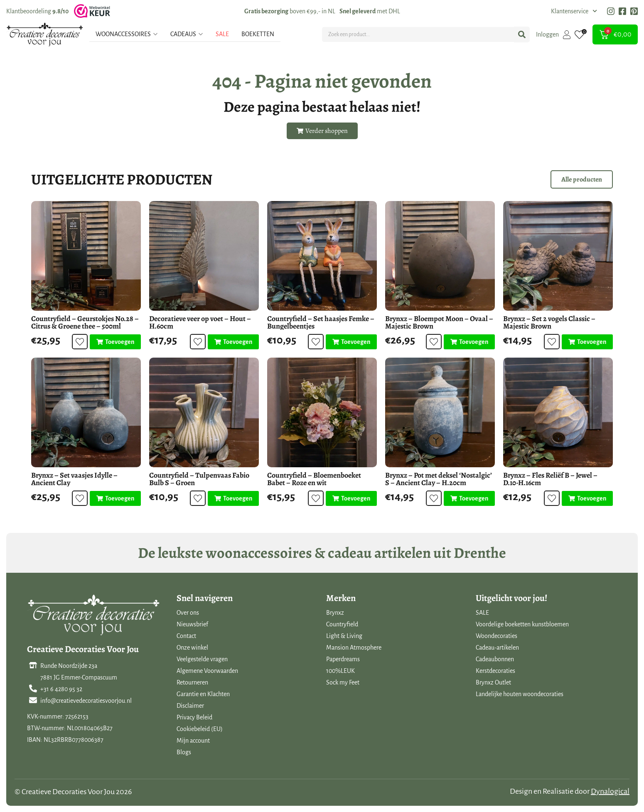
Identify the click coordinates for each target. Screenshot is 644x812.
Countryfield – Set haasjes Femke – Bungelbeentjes (321, 322)
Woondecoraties (497, 636)
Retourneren (192, 682)
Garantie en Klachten (203, 694)
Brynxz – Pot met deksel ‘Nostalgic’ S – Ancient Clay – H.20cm (439, 479)
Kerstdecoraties (495, 671)
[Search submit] (522, 34)
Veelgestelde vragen (202, 659)
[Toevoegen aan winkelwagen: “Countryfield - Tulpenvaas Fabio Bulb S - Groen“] (233, 498)
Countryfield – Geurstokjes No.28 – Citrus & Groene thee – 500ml (85, 322)
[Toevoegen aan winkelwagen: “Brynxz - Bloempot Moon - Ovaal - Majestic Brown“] (469, 342)
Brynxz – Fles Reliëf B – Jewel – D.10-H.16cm (550, 479)
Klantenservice (574, 11)
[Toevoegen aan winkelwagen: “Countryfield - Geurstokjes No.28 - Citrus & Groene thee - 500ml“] (115, 342)
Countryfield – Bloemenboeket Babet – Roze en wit (314, 479)
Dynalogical (610, 791)
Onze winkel (192, 648)
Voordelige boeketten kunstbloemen (522, 624)
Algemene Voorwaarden (207, 671)
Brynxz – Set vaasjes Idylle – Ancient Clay (74, 479)
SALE (482, 613)
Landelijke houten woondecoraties (520, 694)
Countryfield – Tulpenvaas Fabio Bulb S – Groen (199, 479)
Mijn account (193, 741)
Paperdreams (343, 659)
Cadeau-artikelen (497, 648)
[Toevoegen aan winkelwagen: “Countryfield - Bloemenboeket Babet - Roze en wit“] (351, 498)
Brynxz (335, 613)
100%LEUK (340, 671)
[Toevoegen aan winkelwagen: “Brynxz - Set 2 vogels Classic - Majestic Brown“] (587, 342)
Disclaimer (190, 706)
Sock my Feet (343, 682)
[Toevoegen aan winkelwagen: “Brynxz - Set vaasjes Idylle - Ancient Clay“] (115, 498)
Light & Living (344, 636)
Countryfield (342, 624)
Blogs (184, 752)
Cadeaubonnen (495, 659)
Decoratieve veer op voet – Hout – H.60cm (200, 322)
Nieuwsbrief (192, 624)
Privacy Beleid (194, 717)
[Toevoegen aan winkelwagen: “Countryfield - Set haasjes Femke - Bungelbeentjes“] (351, 342)
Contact (186, 636)
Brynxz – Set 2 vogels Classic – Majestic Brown (549, 322)
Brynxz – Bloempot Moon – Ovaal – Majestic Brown (439, 322)
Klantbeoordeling (37, 11)
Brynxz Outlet (493, 682)
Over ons (188, 613)
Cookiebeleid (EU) (200, 729)
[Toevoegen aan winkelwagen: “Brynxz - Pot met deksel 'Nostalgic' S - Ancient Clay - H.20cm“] (469, 498)
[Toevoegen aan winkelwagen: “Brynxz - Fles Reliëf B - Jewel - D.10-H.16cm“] (587, 498)
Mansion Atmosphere (354, 648)
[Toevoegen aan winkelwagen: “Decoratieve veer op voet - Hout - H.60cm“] (233, 342)
